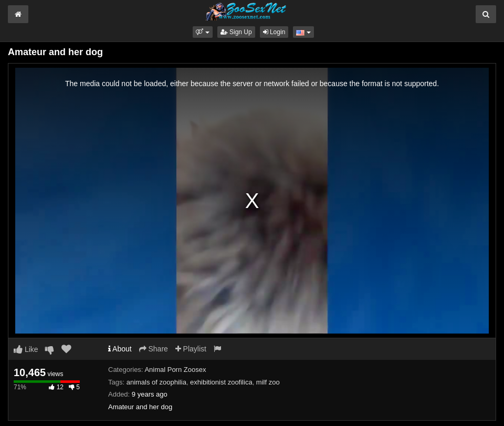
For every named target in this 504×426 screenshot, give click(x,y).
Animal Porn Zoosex (175, 370)
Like (26, 349)
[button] (202, 32)
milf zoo (268, 382)
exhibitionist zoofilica (221, 382)
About (120, 349)
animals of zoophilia (156, 382)
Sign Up (236, 32)
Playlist (191, 349)
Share (154, 349)
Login (274, 32)
